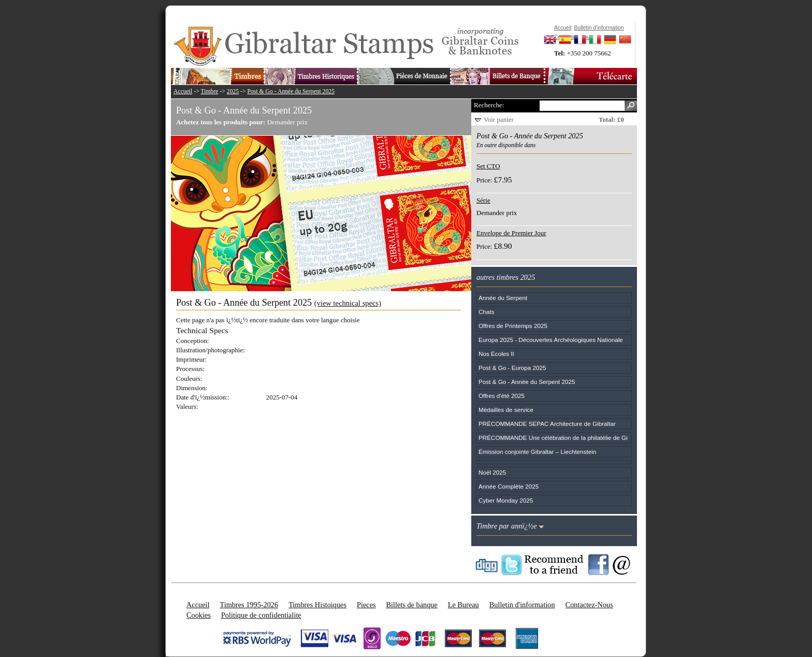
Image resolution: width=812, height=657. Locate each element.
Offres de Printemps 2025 (513, 326)
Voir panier (499, 119)
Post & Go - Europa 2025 (512, 368)
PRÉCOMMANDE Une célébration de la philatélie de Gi (553, 438)
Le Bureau (463, 605)
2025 (233, 91)
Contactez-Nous (589, 605)
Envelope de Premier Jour (511, 233)
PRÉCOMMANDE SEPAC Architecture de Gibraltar (547, 424)
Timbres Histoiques (317, 605)
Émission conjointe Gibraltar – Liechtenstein (537, 452)
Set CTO (488, 166)
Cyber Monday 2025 (506, 500)
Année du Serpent (503, 298)
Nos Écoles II (496, 354)
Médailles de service (506, 410)
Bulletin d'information (522, 605)
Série (483, 200)
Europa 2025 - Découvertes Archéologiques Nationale (551, 340)
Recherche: (489, 105)
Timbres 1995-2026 (249, 605)
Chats (487, 312)
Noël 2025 (492, 472)
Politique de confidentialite (261, 615)
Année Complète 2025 (509, 486)
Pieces (366, 605)
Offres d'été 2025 (502, 396)
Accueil (183, 91)
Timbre (209, 91)
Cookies (199, 615)
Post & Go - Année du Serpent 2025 (291, 91)
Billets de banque (412, 605)
